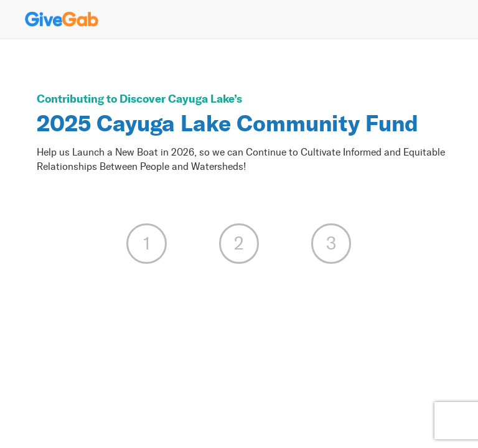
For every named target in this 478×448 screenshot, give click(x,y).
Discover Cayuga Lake (177, 99)
